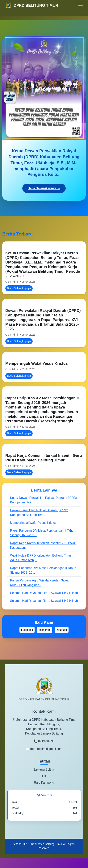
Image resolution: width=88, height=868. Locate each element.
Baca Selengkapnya (19, 288)
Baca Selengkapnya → (44, 188)
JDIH (44, 776)
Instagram (45, 630)
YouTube (62, 630)
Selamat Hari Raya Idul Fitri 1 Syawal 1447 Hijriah (44, 593)
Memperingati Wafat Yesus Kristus (37, 363)
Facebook (27, 630)
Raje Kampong (44, 783)
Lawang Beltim (44, 770)
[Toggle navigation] (80, 5)
